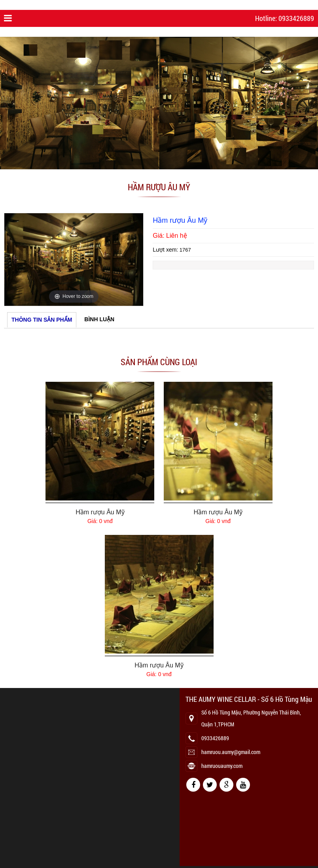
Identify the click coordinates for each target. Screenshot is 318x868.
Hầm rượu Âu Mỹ (100, 512)
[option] (74, 260)
